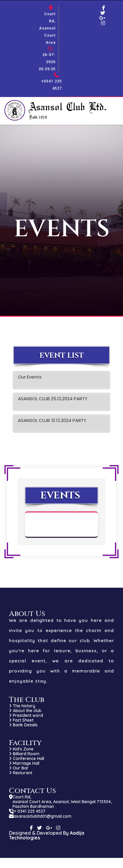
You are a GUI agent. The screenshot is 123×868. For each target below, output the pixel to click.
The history (22, 706)
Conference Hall (27, 758)
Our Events (30, 380)
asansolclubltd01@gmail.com (43, 816)
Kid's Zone (21, 749)
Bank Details (23, 725)
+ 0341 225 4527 (30, 811)
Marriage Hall (24, 763)
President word (26, 715)
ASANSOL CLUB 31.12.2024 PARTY (52, 424)
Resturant (21, 773)
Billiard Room (24, 754)
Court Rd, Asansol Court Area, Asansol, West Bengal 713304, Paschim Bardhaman (62, 802)
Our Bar (19, 768)
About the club (25, 711)
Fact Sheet (21, 720)
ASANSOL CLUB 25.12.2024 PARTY (53, 402)
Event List (62, 356)
